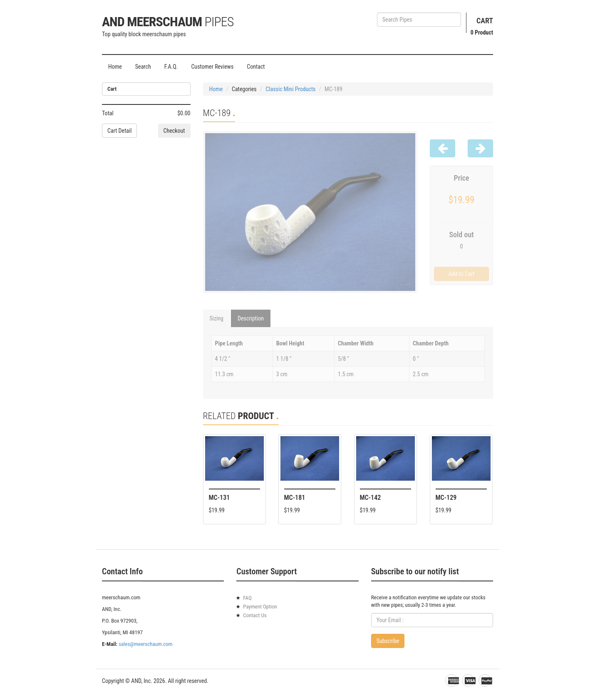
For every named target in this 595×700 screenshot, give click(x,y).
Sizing (217, 318)
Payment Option (260, 607)
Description (251, 318)
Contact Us (255, 615)
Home (115, 67)
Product (482, 32)
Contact (256, 67)
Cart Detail (119, 131)
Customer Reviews (212, 67)
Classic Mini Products (290, 89)
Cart (485, 21)
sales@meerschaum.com (145, 644)
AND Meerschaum (168, 22)
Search (143, 67)
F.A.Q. (171, 67)
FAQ (247, 598)
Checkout (174, 131)
